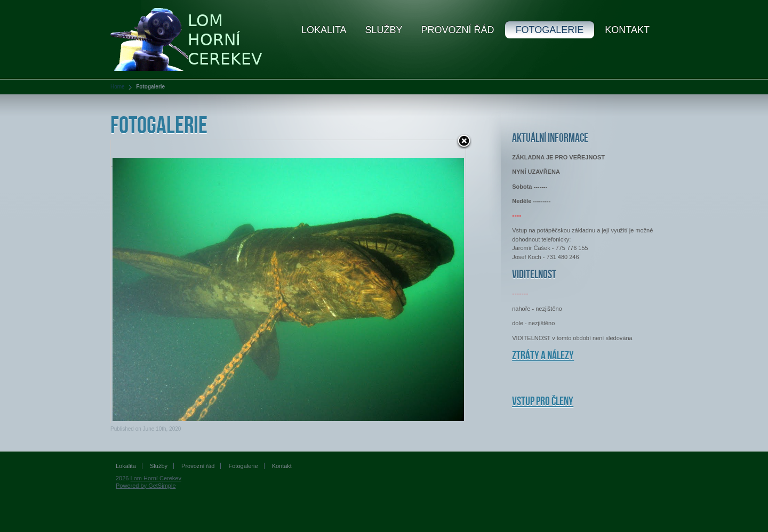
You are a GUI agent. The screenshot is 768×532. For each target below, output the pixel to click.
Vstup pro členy (543, 402)
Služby (384, 30)
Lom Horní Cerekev (156, 478)
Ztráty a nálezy (543, 356)
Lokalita (324, 30)
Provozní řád (458, 30)
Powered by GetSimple (146, 486)
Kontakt (627, 30)
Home (118, 87)
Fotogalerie (550, 30)
